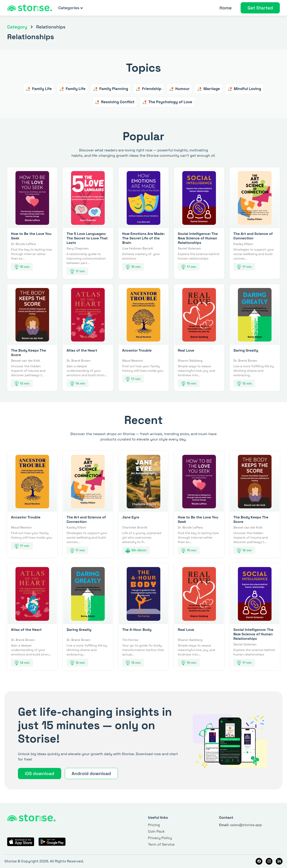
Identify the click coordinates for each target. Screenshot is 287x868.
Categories (70, 8)
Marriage (208, 89)
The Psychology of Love (167, 102)
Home (226, 8)
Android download (91, 773)
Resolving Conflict (115, 102)
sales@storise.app (240, 825)
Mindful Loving (244, 89)
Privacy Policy (160, 838)
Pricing (154, 825)
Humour (179, 89)
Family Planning (111, 89)
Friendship (148, 89)
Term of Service (161, 844)
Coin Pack (156, 831)
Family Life (39, 89)
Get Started (260, 8)
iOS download (40, 773)
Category (17, 27)
